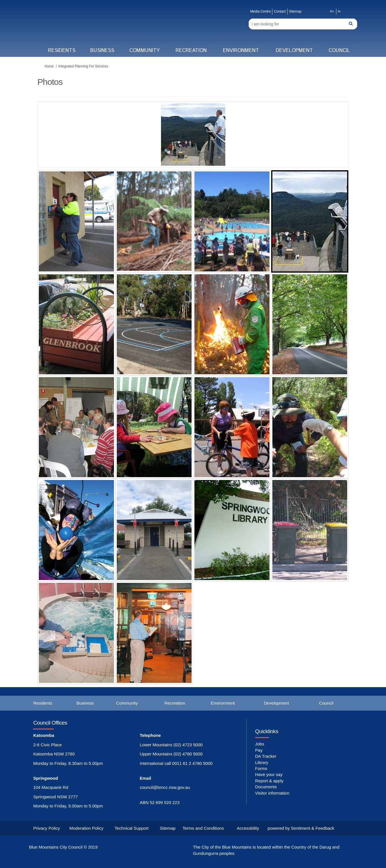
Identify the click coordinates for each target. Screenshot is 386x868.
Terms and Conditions (203, 828)
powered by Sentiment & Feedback (301, 828)
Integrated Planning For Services (83, 66)
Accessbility (248, 828)
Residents (62, 51)
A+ (332, 11)
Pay (259, 750)
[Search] (303, 24)
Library (262, 762)
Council (339, 51)
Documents (266, 787)
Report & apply (269, 781)
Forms (261, 768)
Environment (241, 51)
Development (294, 51)
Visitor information (272, 793)
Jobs (260, 744)
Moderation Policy (86, 828)
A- (339, 11)
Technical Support (131, 828)
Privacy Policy (46, 828)
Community (144, 51)
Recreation (191, 51)
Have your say (269, 774)
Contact (280, 11)
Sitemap (295, 11)
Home (49, 66)
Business (102, 51)
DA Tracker (266, 756)
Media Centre (260, 11)
